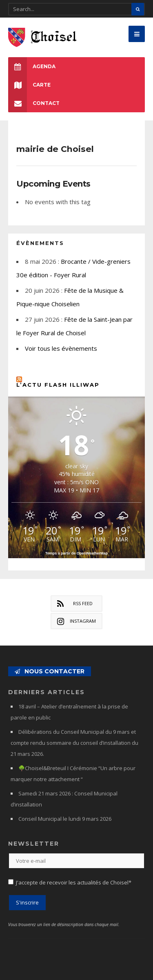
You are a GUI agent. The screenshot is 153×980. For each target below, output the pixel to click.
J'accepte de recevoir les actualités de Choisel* (74, 882)
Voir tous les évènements (61, 348)
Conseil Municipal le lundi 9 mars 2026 (65, 819)
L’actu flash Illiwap (58, 385)
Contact (34, 103)
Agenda (32, 66)
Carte (29, 85)
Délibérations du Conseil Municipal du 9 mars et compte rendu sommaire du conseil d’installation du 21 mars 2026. (74, 743)
